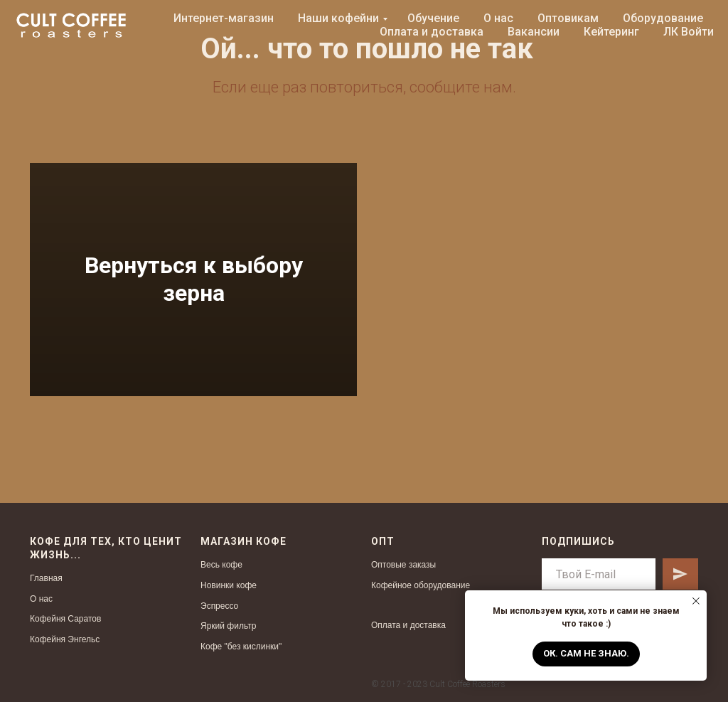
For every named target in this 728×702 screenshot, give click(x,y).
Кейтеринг (611, 32)
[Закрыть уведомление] (696, 601)
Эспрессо (219, 606)
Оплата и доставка (432, 32)
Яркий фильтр (228, 626)
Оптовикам (568, 18)
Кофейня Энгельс (65, 639)
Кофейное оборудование (421, 585)
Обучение (433, 18)
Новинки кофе (229, 585)
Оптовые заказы (403, 565)
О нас (498, 18)
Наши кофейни (338, 18)
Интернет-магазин (224, 18)
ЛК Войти (689, 32)
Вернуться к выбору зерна (194, 279)
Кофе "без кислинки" (241, 647)
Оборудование (663, 18)
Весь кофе (221, 565)
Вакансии (534, 32)
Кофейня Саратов (65, 619)
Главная (46, 578)
